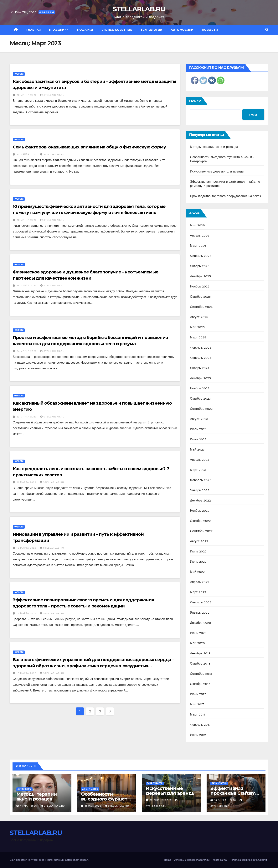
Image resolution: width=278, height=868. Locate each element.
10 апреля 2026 (226, 800)
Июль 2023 (198, 429)
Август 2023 (199, 419)
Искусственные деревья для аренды (217, 171)
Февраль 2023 (201, 480)
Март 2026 (198, 246)
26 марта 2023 (27, 220)
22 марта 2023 (27, 417)
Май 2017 (197, 704)
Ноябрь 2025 (200, 286)
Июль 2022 (198, 551)
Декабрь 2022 (200, 500)
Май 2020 (197, 643)
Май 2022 (197, 572)
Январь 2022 (200, 613)
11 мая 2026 (93, 806)
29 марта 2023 (27, 95)
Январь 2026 (200, 266)
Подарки (85, 30)
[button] (267, 30)
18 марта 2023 (27, 613)
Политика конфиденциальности (248, 860)
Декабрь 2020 (201, 623)
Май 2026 (197, 225)
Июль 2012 (198, 735)
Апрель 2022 (200, 582)
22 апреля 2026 (161, 800)
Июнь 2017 (198, 694)
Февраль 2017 (200, 725)
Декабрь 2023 (200, 378)
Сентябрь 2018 (201, 674)
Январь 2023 (200, 490)
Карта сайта (220, 860)
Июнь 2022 (198, 562)
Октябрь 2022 (200, 521)
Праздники (59, 30)
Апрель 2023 (200, 460)
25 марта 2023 (27, 286)
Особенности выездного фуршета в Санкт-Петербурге (105, 799)
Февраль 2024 (201, 358)
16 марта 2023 (27, 673)
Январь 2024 (200, 368)
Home (168, 860)
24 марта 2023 (27, 351)
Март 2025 (198, 337)
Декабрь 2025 (200, 276)
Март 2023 (198, 470)
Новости (210, 30)
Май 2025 (197, 327)
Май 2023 (197, 449)
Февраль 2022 (201, 602)
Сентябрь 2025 (201, 307)
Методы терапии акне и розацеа (214, 147)
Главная (34, 30)
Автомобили (182, 30)
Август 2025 (199, 317)
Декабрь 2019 (200, 653)
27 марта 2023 (27, 154)
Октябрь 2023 (200, 399)
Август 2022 (199, 541)
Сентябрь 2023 (201, 409)
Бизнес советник (117, 30)
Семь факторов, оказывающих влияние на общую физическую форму (89, 147)
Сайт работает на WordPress (27, 860)
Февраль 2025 (201, 348)
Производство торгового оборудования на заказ (225, 196)
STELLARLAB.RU (139, 9)
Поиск (195, 101)
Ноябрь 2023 (200, 388)
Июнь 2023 (198, 439)
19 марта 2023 (27, 548)
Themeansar (80, 860)
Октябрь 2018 (200, 663)
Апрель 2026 (200, 235)
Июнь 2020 (198, 633)
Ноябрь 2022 (200, 511)
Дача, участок (90, 789)
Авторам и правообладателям (192, 860)
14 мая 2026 (29, 806)
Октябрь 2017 (200, 684)
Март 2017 (198, 714)
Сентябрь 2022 (201, 531)
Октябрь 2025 (200, 297)
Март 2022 (198, 592)
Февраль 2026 (201, 256)
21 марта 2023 (27, 482)
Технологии (151, 30)
